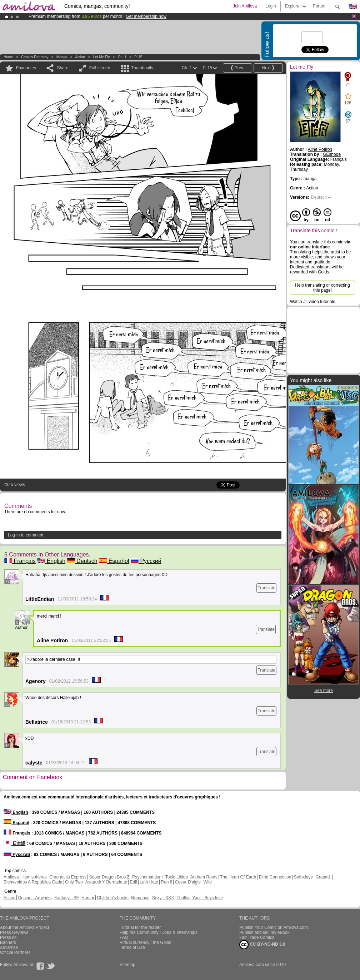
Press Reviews (14, 932)
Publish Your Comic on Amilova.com (274, 927)
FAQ (124, 937)
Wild (207, 882)
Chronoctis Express (68, 877)
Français (20, 561)
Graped (322, 877)
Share (62, 68)
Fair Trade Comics (257, 937)
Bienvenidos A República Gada (33, 882)
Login (271, 6)
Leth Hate (149, 882)
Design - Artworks (35, 898)
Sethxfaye (303, 877)
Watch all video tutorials (312, 302)
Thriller (184, 898)
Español (114, 561)
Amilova (11, 877)
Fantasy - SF (67, 898)
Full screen (100, 68)
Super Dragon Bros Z (109, 877)
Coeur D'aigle (189, 882)
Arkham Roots (204, 877)
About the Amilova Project (24, 927)
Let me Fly (102, 57)
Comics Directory (35, 57)
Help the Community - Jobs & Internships (159, 932)
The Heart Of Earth (238, 877)
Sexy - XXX (163, 898)
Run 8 (166, 882)
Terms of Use (132, 947)
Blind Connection (275, 877)
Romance (140, 898)
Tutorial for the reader (140, 927)
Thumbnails (142, 68)
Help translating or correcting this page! (322, 288)
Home (8, 57)
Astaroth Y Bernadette (106, 882)
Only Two (74, 882)
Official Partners (15, 952)
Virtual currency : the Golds (146, 942)
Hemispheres (34, 877)
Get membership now (146, 16)
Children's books (112, 898)
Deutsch (82, 561)
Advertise (9, 947)
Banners (8, 942)
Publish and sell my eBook (264, 932)
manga (62, 57)
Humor (88, 898)
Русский (146, 561)
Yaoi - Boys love (207, 898)
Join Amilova (245, 6)
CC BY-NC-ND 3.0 (262, 945)
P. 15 (138, 57)
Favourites (26, 68)
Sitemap (127, 965)
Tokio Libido (177, 877)
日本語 (14, 843)
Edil (134, 882)
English (51, 561)
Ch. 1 (122, 57)
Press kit (8, 937)
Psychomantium (147, 877)
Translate (266, 588)
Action (80, 57)
